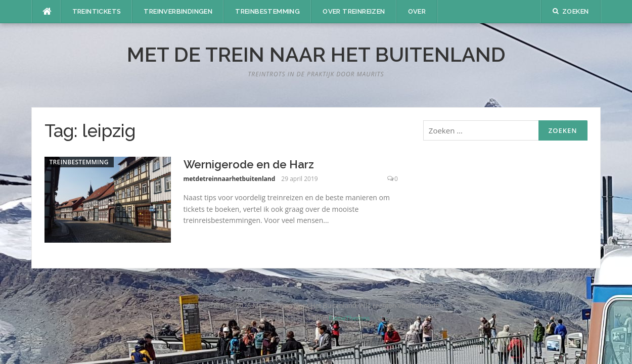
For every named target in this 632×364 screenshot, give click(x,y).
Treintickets (97, 11)
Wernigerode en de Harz (249, 164)
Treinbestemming (267, 11)
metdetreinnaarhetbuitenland (230, 179)
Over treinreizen (354, 11)
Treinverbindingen (178, 11)
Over (417, 11)
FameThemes (349, 318)
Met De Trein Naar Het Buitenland (316, 54)
